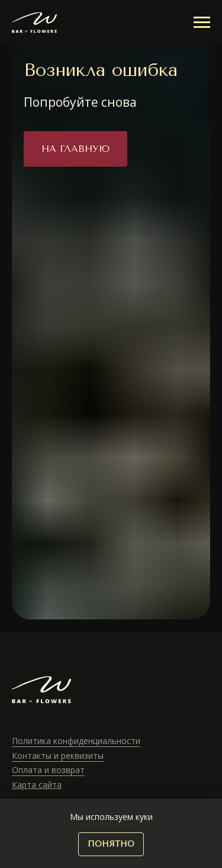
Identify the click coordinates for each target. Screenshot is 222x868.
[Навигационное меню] (202, 23)
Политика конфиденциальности (76, 741)
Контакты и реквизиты (58, 756)
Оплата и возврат (48, 770)
